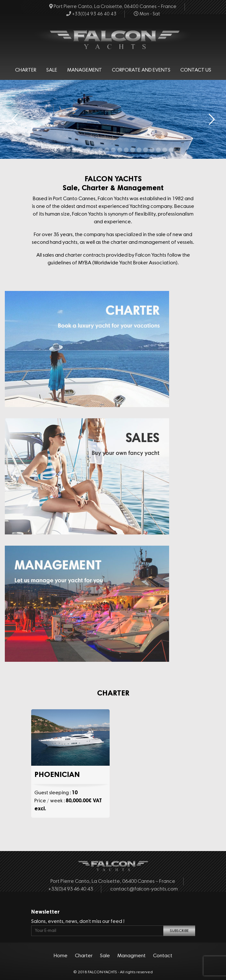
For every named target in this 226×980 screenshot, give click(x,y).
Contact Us (196, 70)
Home (61, 956)
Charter (26, 70)
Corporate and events (141, 70)
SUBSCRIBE (179, 931)
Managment (131, 956)
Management (85, 70)
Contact (163, 956)
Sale (52, 70)
